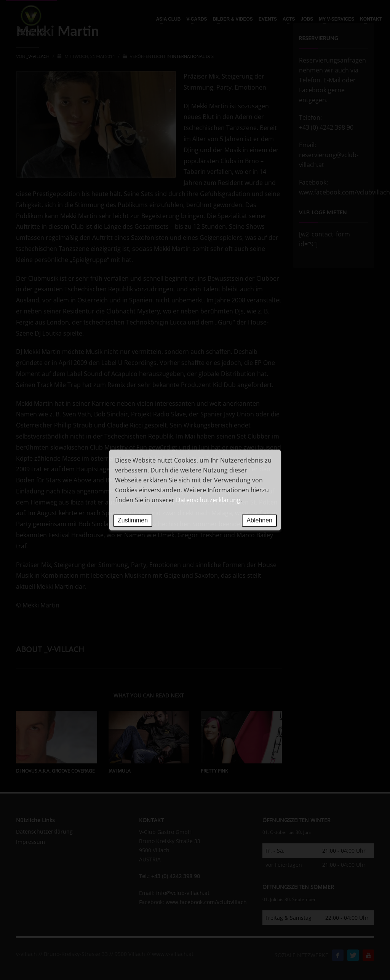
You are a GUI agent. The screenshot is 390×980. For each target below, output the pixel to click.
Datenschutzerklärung (208, 500)
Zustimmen (133, 520)
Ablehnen (259, 520)
